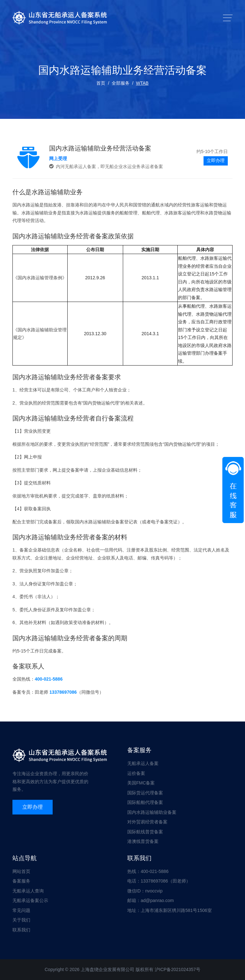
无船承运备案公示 (30, 900)
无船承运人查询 (28, 891)
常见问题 (21, 910)
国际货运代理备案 (145, 793)
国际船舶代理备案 (145, 802)
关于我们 (21, 920)
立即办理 (216, 160)
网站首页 (21, 871)
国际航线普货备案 (145, 832)
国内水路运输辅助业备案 (152, 812)
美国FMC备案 (141, 783)
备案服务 (21, 881)
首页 (101, 83)
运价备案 (136, 773)
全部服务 (121, 83)
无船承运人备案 (143, 763)
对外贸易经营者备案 (147, 822)
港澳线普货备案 (143, 841)
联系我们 (21, 930)
